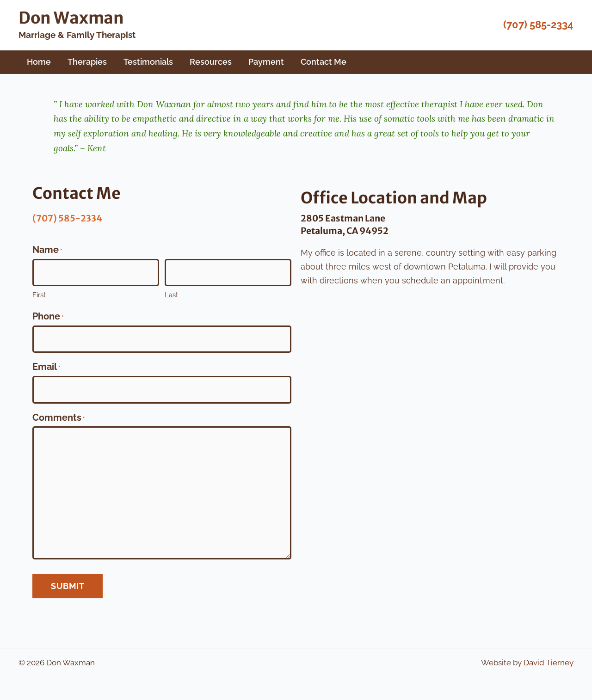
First (39, 295)
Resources (211, 62)
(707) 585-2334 (538, 25)
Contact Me (324, 62)
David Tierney (549, 663)
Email (46, 368)
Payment (266, 62)
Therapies (87, 62)
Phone (48, 318)
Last (171, 295)
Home (39, 62)
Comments (59, 419)
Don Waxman (71, 18)
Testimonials (148, 62)
